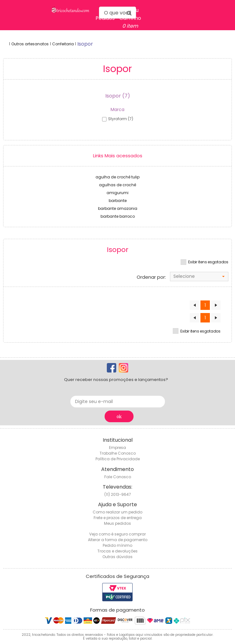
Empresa (117, 448)
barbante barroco (118, 216)
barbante (118, 201)
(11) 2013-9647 (118, 494)
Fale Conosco (118, 477)
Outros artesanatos (30, 44)
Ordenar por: (151, 277)
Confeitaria (63, 44)
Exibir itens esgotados (208, 262)
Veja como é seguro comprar (117, 534)
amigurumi (117, 193)
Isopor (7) (118, 96)
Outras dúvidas (117, 557)
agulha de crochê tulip (117, 177)
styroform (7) (121, 119)
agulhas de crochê (117, 185)
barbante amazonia (118, 208)
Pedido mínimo (117, 545)
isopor (85, 44)
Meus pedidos (117, 523)
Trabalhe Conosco (118, 453)
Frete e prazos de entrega (118, 518)
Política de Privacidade (118, 459)
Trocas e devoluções (117, 551)
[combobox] (199, 277)
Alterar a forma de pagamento (118, 540)
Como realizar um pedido (117, 512)
